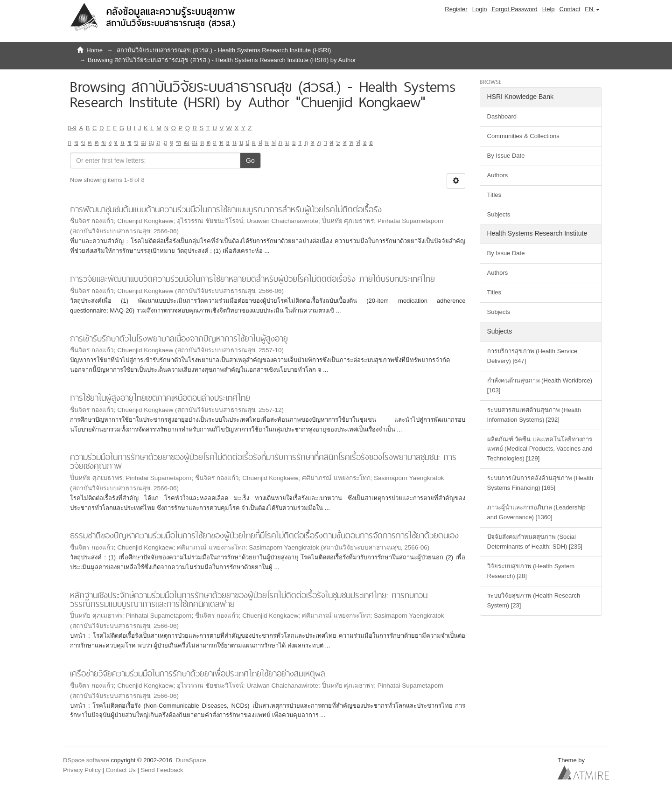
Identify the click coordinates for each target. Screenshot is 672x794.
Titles (494, 195)
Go (250, 160)
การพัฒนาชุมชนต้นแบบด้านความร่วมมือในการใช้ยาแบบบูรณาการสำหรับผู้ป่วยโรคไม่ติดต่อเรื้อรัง (226, 209)
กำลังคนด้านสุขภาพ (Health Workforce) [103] (540, 385)
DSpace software (86, 760)
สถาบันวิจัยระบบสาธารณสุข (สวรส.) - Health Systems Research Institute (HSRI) (224, 50)
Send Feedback (162, 770)
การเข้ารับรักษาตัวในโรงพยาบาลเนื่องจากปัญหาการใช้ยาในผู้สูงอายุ (179, 338)
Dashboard (502, 116)
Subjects (499, 214)
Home (94, 50)
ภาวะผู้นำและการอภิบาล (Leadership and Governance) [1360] (536, 512)
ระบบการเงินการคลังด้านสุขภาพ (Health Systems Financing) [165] (540, 483)
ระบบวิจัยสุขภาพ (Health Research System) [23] (534, 600)
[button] (592, 9)
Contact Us (121, 770)
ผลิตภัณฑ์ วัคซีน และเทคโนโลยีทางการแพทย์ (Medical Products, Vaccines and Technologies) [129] (540, 449)
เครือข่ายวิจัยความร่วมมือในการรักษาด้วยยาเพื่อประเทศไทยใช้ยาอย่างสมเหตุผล (198, 673)
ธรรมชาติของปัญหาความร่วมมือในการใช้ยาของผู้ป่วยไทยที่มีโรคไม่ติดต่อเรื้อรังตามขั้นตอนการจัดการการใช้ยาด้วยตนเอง (264, 535)
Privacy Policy (82, 770)
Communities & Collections (523, 136)
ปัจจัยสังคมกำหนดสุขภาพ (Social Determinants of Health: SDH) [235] (535, 542)
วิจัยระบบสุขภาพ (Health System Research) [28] (531, 571)
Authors (498, 175)
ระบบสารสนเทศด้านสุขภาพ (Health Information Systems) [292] (534, 415)
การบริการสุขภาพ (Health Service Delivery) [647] (532, 356)
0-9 (72, 128)
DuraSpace (191, 760)
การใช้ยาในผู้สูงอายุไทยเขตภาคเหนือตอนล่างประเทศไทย (160, 398)
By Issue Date (506, 156)
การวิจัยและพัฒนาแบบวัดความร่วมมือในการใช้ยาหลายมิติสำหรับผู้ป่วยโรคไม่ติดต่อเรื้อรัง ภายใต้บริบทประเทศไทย (252, 279)
